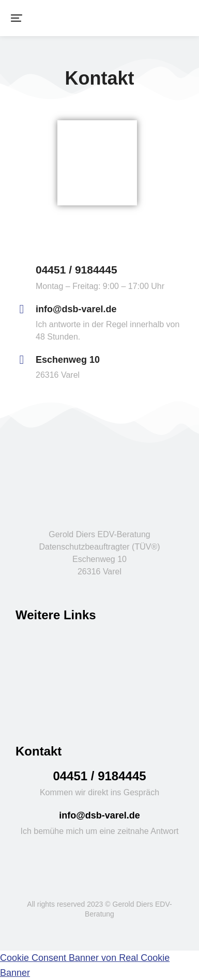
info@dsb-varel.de (76, 309)
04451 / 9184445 (76, 270)
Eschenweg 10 (68, 360)
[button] (17, 18)
